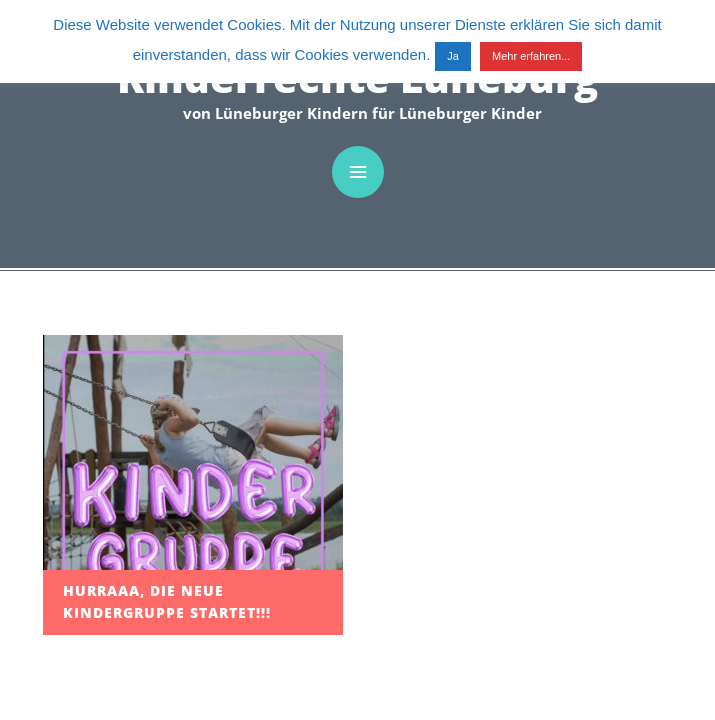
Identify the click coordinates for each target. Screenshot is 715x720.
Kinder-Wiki (56, 443)
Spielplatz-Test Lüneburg (70, 346)
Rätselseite (55, 414)
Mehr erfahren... (531, 56)
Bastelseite (55, 386)
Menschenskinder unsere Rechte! (75, 513)
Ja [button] (453, 56)
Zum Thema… (60, 471)
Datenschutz (62, 606)
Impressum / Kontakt (58, 566)
